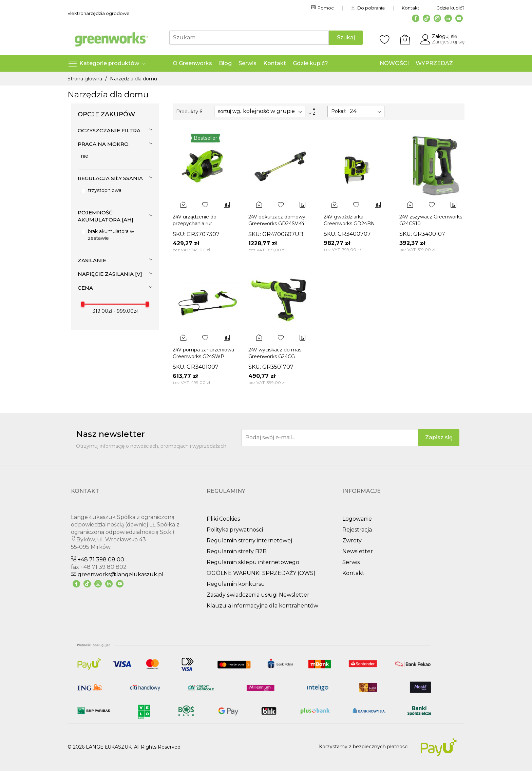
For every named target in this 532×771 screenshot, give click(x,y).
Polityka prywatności (235, 530)
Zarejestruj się (448, 42)
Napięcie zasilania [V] (110, 274)
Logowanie (357, 519)
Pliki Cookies (223, 519)
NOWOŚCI (394, 63)
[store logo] (112, 39)
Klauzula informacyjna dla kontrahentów (262, 606)
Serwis (351, 562)
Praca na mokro (103, 144)
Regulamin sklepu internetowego (253, 562)
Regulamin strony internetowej (249, 541)
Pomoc (322, 8)
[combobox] (249, 38)
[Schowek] (385, 39)
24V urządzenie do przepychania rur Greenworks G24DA (196, 223)
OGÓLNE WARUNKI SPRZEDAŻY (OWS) (261, 573)
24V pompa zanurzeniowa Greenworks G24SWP (203, 353)
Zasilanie (92, 260)
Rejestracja (357, 530)
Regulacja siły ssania (110, 178)
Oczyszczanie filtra (109, 130)
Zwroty (352, 541)
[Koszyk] (405, 39)
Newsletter (358, 551)
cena (85, 288)
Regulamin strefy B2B (237, 551)
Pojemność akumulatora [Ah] (106, 216)
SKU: (179, 234)
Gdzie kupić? (450, 8)
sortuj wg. (229, 111)
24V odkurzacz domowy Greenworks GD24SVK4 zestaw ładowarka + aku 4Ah (277, 227)
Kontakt (411, 8)
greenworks (117, 574)
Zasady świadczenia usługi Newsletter (258, 595)
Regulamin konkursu (236, 584)
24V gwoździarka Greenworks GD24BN (349, 220)
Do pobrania (368, 8)
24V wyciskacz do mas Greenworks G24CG (275, 353)
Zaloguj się (444, 36)
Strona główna (85, 79)
